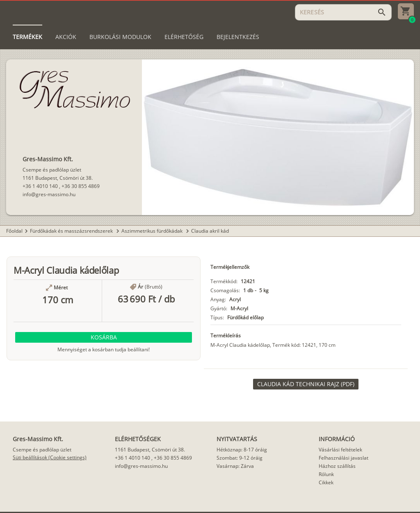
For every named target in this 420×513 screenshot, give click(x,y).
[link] (306, 384)
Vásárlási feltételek (340, 450)
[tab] (27, 37)
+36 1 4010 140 (40, 186)
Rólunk (326, 474)
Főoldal (14, 231)
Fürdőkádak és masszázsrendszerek (72, 231)
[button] (104, 337)
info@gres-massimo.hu (49, 194)
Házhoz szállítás (337, 466)
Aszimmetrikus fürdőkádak (153, 231)
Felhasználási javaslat (344, 458)
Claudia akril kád (210, 231)
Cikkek (326, 482)
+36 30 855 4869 (81, 186)
